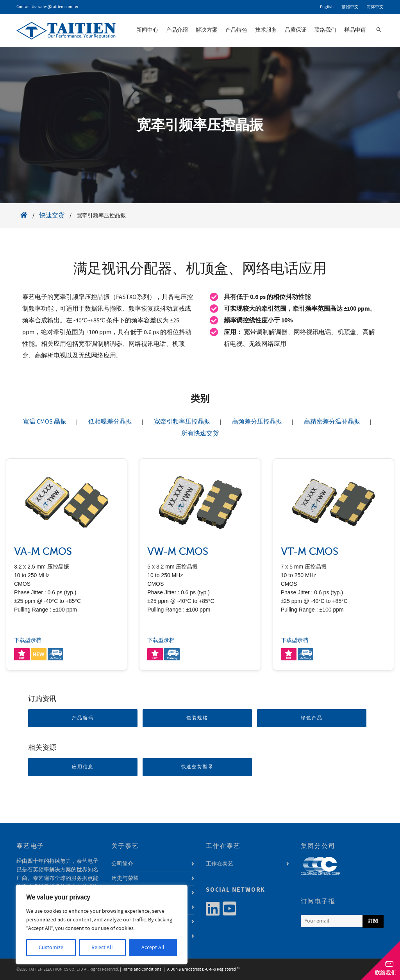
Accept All (153, 948)
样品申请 (355, 30)
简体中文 (375, 7)
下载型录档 (28, 640)
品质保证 (296, 30)
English (327, 7)
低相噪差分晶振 (110, 422)
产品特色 (236, 30)
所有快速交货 (200, 433)
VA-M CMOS (43, 552)
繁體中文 (350, 7)
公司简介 (122, 864)
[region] (102, 925)
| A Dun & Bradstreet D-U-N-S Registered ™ (201, 969)
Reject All (102, 948)
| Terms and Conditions (141, 969)
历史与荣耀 (125, 878)
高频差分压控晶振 (257, 422)
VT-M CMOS (310, 552)
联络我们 (325, 30)
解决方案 (207, 30)
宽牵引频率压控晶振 (182, 422)
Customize (51, 948)
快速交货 (52, 215)
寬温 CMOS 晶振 (45, 422)
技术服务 (266, 30)
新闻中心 (147, 30)
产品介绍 (177, 30)
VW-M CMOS (178, 552)
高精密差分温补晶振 (332, 422)
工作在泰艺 (220, 864)
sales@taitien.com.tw (58, 7)
